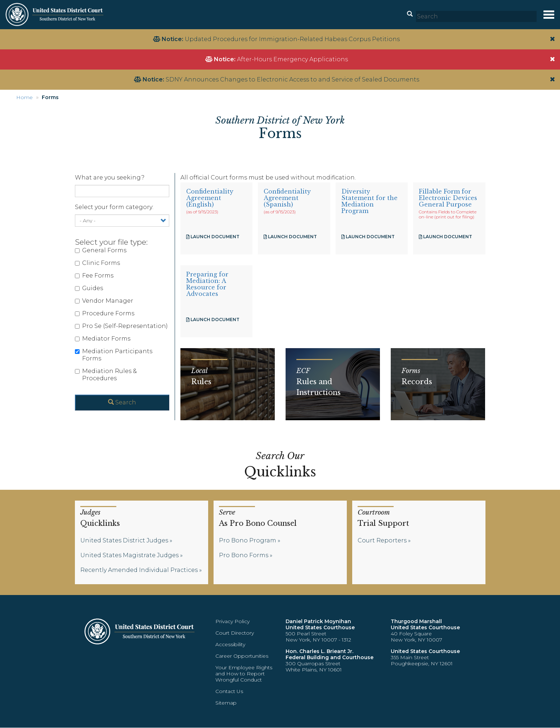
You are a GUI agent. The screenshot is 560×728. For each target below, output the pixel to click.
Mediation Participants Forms (114, 355)
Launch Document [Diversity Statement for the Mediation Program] (368, 237)
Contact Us (229, 691)
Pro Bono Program (248, 540)
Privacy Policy (232, 621)
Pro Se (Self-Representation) (121, 326)
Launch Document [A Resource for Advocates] (213, 319)
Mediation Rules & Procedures (106, 375)
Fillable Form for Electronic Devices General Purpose (448, 198)
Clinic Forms (97, 263)
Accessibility (230, 644)
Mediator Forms (103, 339)
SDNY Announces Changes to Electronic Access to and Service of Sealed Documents (292, 79)
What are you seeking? (110, 177)
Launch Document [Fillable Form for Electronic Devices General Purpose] (445, 237)
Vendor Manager (104, 301)
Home (24, 97)
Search (122, 402)
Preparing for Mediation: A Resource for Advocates (207, 284)
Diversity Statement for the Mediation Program (369, 201)
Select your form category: (114, 207)
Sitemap (226, 703)
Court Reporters (382, 540)
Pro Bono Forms (244, 555)
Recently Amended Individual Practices (139, 570)
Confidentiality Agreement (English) (210, 198)
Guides (89, 288)
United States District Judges (124, 540)
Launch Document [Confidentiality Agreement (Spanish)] (290, 237)
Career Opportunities (242, 656)
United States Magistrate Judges (129, 555)
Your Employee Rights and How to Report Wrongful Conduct (244, 674)
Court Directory (235, 633)
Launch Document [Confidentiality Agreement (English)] (213, 237)
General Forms (101, 250)
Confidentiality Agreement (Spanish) (287, 198)
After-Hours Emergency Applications (292, 59)
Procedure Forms (105, 313)
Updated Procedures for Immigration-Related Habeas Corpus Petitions (292, 39)
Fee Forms (94, 276)
